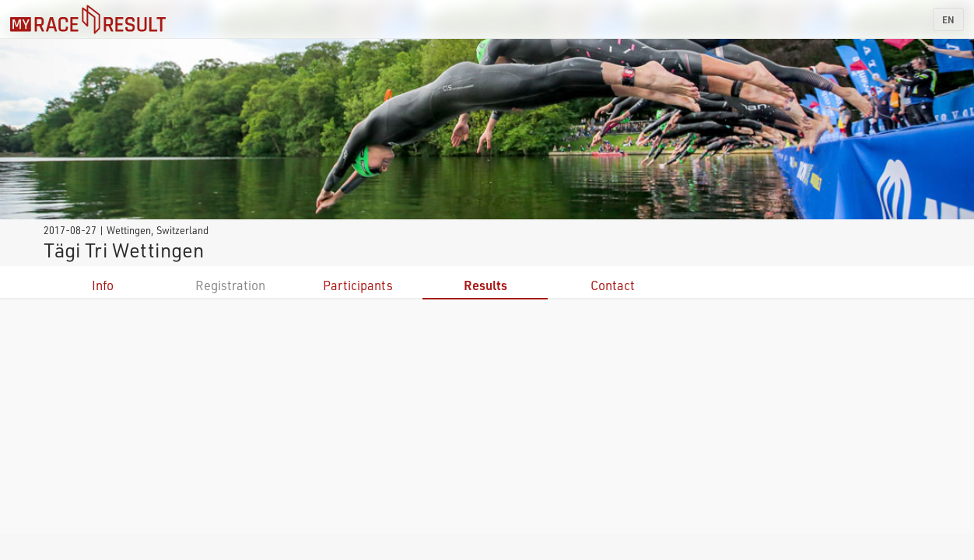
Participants (358, 285)
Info (103, 285)
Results (485, 285)
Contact (613, 285)
